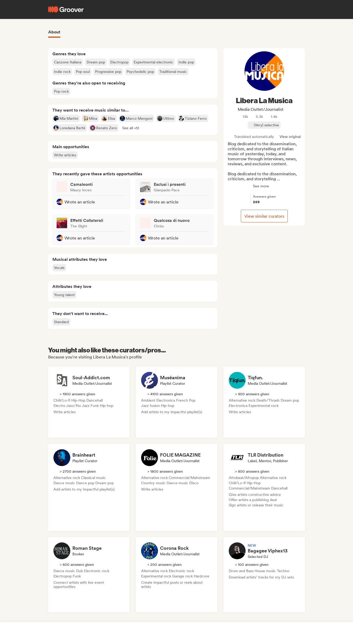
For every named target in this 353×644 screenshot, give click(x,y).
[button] (131, 128)
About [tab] (54, 32)
